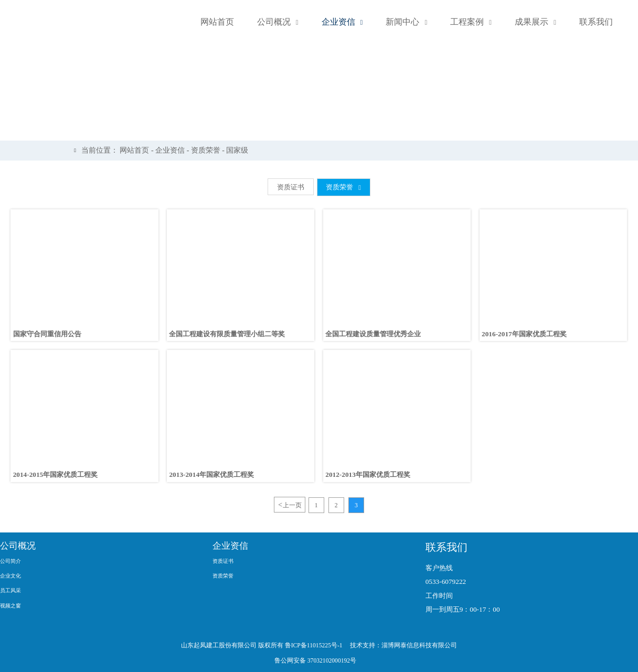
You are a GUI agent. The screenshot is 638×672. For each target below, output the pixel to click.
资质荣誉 (209, 150)
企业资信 (173, 150)
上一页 (289, 505)
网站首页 (138, 150)
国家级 (241, 150)
